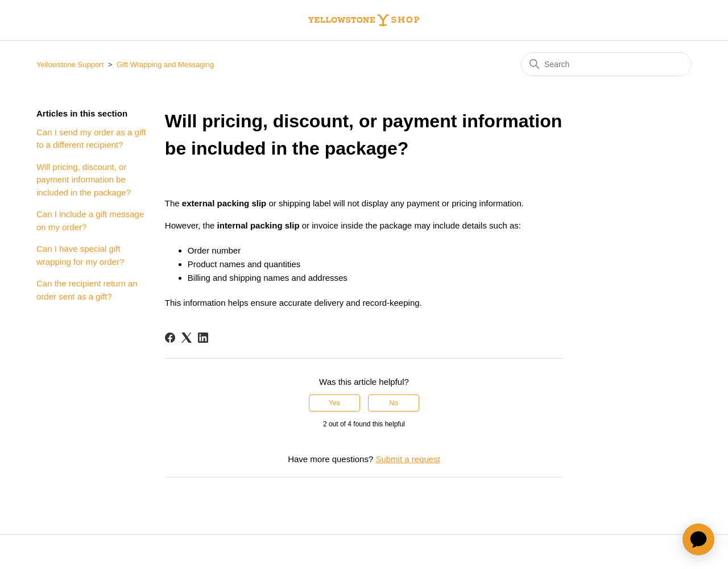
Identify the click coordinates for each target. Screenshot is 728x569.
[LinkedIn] (203, 338)
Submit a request (408, 459)
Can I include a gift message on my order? (90, 221)
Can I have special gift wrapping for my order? (80, 255)
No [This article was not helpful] (393, 403)
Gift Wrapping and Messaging (165, 65)
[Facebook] (170, 338)
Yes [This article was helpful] (334, 403)
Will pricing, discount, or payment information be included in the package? (84, 180)
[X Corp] (187, 338)
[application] (698, 539)
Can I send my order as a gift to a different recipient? (91, 139)
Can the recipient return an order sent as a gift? (87, 290)
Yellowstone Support (70, 65)
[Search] (606, 64)
